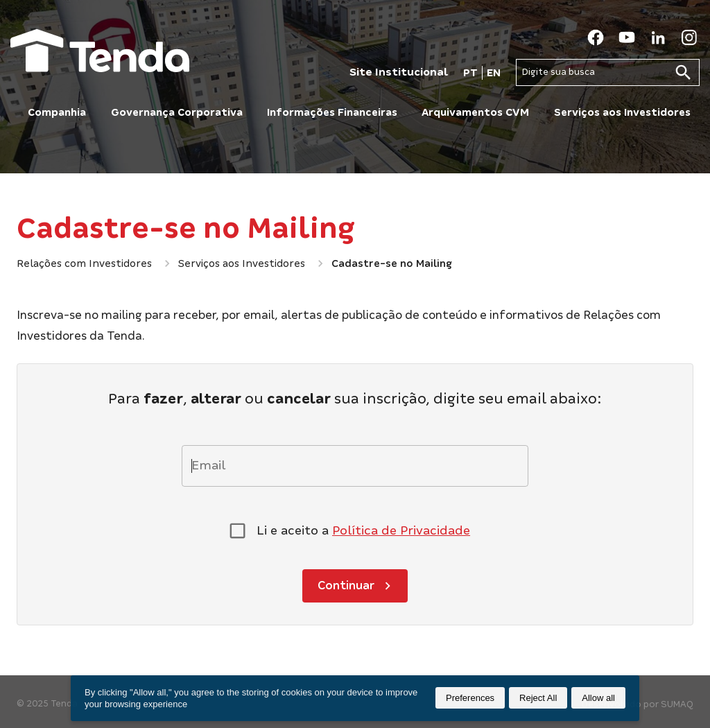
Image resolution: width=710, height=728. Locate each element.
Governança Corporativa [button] (177, 112)
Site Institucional (399, 72)
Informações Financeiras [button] (332, 112)
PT (470, 73)
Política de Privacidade (401, 530)
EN (494, 73)
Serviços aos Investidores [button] (622, 112)
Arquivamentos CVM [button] (475, 112)
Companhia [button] (57, 112)
